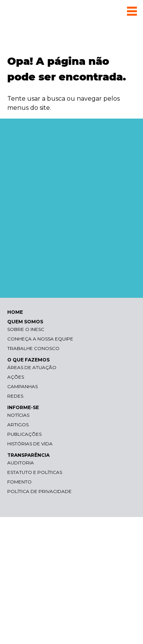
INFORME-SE (23, 407)
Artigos (18, 425)
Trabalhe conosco (33, 348)
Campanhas (22, 386)
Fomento (19, 482)
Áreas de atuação (32, 367)
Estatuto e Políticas (35, 472)
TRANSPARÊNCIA (28, 455)
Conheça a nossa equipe (40, 339)
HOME (15, 312)
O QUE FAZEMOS (28, 360)
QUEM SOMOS (25, 322)
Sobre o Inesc (26, 329)
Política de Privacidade (39, 491)
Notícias (18, 415)
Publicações (24, 434)
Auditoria (21, 463)
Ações (16, 377)
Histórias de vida (30, 444)
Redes (15, 396)
